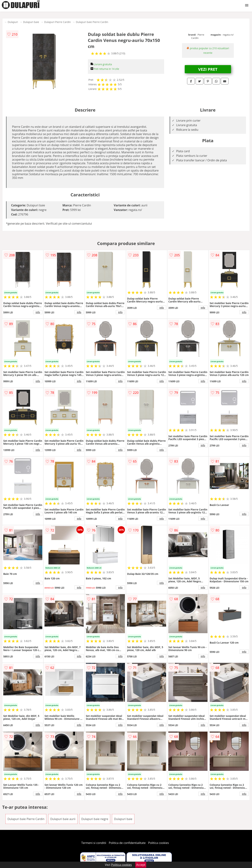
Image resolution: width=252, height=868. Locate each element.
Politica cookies (159, 843)
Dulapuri (13, 22)
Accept (141, 865)
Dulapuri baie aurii (63, 819)
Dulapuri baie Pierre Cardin (92, 22)
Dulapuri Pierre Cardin (57, 22)
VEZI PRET (208, 69)
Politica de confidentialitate (127, 843)
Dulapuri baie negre (95, 819)
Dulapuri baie (31, 22)
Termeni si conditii (94, 843)
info (38, 312)
